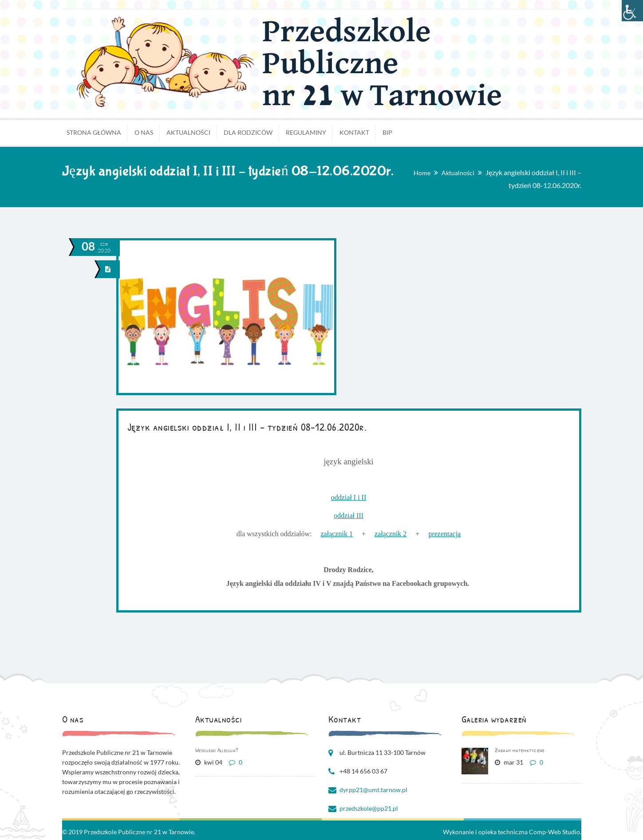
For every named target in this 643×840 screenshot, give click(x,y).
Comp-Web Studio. (555, 832)
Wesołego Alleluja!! (217, 750)
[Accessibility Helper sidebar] (632, 11)
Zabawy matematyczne (520, 750)
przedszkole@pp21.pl (369, 808)
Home (422, 173)
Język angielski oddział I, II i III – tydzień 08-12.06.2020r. (247, 427)
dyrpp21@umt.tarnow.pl (373, 790)
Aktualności (458, 173)
